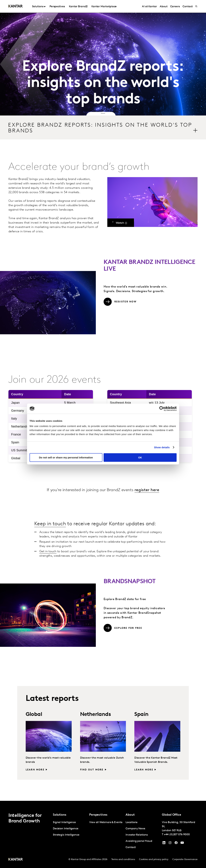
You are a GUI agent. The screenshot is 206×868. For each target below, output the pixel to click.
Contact (131, 847)
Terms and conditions (123, 859)
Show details (162, 447)
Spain (141, 715)
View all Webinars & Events (106, 822)
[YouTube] (164, 844)
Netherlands (95, 715)
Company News (135, 829)
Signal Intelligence (64, 822)
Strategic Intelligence (66, 835)
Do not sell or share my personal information (66, 457)
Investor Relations (137, 835)
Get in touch (48, 552)
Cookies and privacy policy (154, 859)
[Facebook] (176, 844)
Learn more (35, 770)
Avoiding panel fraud (139, 841)
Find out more (92, 770)
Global (34, 715)
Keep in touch (50, 524)
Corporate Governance (185, 859)
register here (147, 490)
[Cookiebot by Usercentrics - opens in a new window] (162, 409)
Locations (131, 822)
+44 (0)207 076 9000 (177, 835)
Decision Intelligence (66, 829)
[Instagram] (170, 844)
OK (140, 457)
